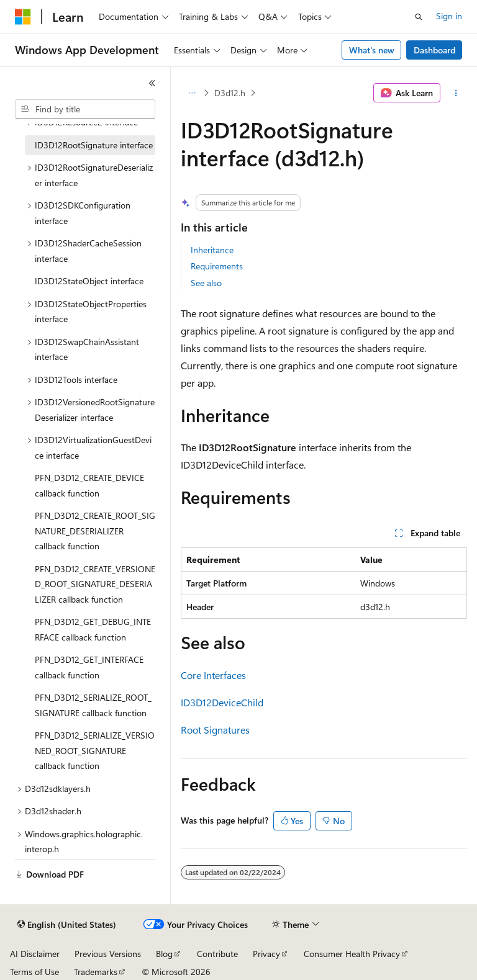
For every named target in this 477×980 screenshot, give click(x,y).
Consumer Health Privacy (352, 954)
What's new (372, 50)
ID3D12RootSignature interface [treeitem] (94, 145)
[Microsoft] (23, 17)
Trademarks (96, 972)
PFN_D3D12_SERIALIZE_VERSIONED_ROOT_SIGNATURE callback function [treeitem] (95, 750)
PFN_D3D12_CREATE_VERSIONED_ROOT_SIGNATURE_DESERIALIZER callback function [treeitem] (95, 584)
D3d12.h (230, 93)
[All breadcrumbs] (192, 93)
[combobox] (85, 109)
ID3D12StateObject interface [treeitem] (89, 281)
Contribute (217, 954)
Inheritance (212, 250)
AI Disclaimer (35, 954)
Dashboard (434, 50)
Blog (164, 954)
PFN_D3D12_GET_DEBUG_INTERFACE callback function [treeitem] (93, 629)
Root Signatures (215, 730)
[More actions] (456, 93)
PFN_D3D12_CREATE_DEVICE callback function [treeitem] (89, 485)
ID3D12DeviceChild (222, 702)
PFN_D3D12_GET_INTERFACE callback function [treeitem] (89, 667)
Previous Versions (108, 954)
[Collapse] (152, 83)
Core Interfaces (213, 675)
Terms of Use (34, 972)
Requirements (217, 266)
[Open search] (419, 17)
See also (206, 283)
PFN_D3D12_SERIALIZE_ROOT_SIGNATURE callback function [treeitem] (93, 705)
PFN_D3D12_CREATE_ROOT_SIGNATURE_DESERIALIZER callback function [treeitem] (95, 531)
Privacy (266, 954)
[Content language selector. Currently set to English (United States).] (67, 925)
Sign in (449, 16)
